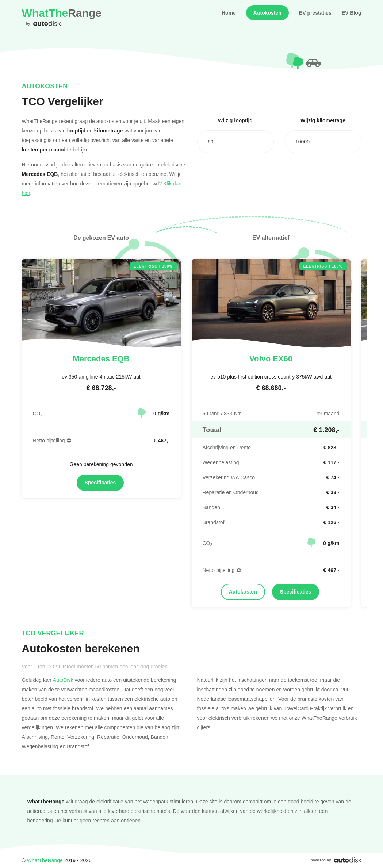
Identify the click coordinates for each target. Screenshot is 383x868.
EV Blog (352, 13)
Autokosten (267, 13)
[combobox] (235, 142)
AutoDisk (63, 680)
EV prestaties (315, 13)
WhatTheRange (45, 860)
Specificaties (100, 483)
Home (229, 13)
